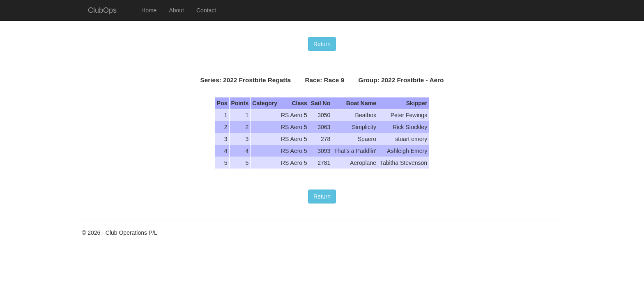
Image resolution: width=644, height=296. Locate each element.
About (176, 10)
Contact (206, 10)
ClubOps (102, 10)
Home (149, 10)
